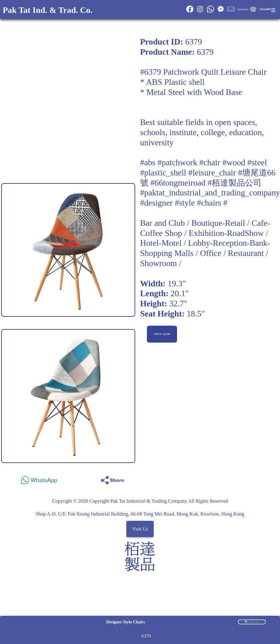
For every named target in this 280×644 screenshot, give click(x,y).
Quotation (243, 9)
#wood (234, 163)
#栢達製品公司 (235, 183)
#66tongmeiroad (178, 183)
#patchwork (177, 163)
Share (260, 479)
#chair (210, 163)
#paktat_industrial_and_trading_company (210, 193)
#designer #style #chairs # (184, 203)
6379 (146, 636)
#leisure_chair (212, 173)
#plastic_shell (163, 173)
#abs (148, 163)
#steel (257, 163)
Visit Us (140, 529)
